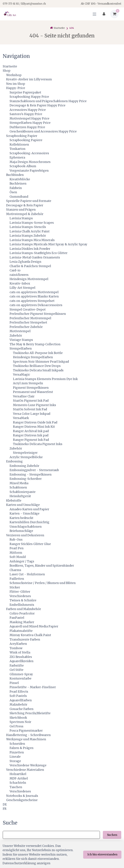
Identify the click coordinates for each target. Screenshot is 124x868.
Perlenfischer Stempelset (28, 322)
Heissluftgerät (20, 496)
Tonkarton (18, 149)
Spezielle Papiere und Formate (29, 201)
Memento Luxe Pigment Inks (35, 405)
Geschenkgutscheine (22, 800)
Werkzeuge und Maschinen (26, 739)
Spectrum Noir (20, 722)
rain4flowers (19, 275)
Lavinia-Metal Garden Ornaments (35, 257)
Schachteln (18, 783)
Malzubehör (18, 705)
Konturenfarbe (20, 678)
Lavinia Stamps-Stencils (28, 227)
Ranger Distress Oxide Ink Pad (35, 422)
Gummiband (19, 197)
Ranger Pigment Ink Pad (31, 440)
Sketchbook (18, 718)
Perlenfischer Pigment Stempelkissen (38, 314)
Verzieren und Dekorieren (25, 535)
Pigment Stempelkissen (31, 388)
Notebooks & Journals (22, 796)
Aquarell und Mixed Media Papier (34, 626)
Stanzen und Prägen (21, 210)
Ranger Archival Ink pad (31, 431)
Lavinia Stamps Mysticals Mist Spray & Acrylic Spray (48, 244)
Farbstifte (17, 666)
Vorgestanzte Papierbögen (29, 171)
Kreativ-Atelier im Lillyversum (29, 79)
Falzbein (16, 188)
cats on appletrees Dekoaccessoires (36, 305)
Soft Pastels (18, 696)
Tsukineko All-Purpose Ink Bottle (38, 353)
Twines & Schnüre (23, 600)
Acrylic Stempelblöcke (26, 457)
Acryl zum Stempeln (28, 383)
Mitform (16, 553)
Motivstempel (20, 331)
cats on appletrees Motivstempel (34, 292)
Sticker (15, 587)
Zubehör (16, 336)
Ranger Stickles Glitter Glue (30, 544)
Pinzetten (17, 752)
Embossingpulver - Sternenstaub (34, 470)
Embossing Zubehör (24, 466)
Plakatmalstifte (21, 631)
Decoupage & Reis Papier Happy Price (37, 105)
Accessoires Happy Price (28, 110)
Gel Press (16, 726)
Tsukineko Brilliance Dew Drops (37, 366)
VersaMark (21, 418)
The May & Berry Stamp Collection (35, 344)
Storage (15, 761)
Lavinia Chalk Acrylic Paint (30, 231)
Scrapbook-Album (23, 166)
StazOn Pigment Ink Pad (31, 401)
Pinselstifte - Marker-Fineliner (33, 687)
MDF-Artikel (19, 778)
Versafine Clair (24, 396)
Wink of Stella (20, 652)
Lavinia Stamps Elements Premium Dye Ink (45, 379)
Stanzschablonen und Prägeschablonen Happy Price (48, 101)
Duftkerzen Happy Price (27, 127)
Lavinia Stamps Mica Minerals (32, 240)
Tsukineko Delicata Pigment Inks (38, 444)
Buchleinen (18, 184)
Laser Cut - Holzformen (27, 574)
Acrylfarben (18, 644)
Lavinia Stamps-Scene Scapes (32, 223)
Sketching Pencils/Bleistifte (30, 713)
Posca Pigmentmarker (26, 731)
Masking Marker (22, 622)
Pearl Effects (19, 692)
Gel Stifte (16, 670)
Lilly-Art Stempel (22, 288)
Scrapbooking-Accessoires (29, 153)
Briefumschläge (21, 531)
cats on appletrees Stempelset (32, 301)
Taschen (16, 787)
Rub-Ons (16, 540)
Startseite (10, 66)
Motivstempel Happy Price (29, 119)
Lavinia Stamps (21, 218)
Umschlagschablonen (26, 527)
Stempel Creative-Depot (28, 310)
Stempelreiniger (25, 453)
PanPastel (17, 618)
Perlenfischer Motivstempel (30, 318)
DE (5, 804)
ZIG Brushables (21, 657)
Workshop (14, 75)
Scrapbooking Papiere (26, 140)
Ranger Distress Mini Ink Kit (34, 427)
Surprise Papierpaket (25, 92)
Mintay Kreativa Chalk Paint (30, 635)
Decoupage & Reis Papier (25, 205)
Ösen (13, 192)
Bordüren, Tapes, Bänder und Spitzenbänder (42, 566)
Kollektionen (19, 145)
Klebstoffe (14, 501)
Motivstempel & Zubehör (25, 214)
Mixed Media (19, 483)
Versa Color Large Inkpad (32, 414)
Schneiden (17, 744)
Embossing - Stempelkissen (31, 475)
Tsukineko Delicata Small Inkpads (38, 370)
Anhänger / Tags (22, 561)
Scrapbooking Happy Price (29, 97)
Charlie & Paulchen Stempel (30, 266)
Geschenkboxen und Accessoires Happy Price (43, 131)
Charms (15, 570)
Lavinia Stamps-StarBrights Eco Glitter (39, 253)
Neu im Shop (16, 84)
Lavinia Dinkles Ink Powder (30, 249)
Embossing (14, 461)
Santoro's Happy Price (26, 114)
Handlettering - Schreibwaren (28, 735)
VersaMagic (22, 375)
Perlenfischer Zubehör (26, 327)
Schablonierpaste (23, 492)
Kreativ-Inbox (20, 283)
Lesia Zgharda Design (25, 262)
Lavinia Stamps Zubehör (28, 236)
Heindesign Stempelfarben (33, 357)
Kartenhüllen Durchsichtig (29, 522)
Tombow (16, 648)
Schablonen (18, 487)
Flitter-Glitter (20, 592)
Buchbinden (15, 175)
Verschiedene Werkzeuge (28, 765)
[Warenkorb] (114, 14)
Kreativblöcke (20, 179)
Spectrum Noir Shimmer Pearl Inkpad (41, 362)
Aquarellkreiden (22, 661)
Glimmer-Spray (21, 674)
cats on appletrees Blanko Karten (34, 296)
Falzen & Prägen (22, 748)
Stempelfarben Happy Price (30, 123)
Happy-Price (16, 88)
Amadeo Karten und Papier (29, 509)
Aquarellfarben (21, 700)
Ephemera (17, 157)
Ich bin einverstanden (102, 854)
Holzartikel (18, 774)
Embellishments (22, 605)
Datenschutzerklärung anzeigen (26, 863)
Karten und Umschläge (23, 505)
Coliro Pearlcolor (22, 613)
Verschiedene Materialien (25, 770)
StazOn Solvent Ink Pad (30, 409)
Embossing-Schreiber (26, 479)
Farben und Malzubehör (24, 609)
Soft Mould (18, 557)
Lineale (15, 757)
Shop (7, 71)
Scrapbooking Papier (22, 136)
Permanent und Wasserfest (33, 392)
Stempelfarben (21, 349)
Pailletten (17, 579)
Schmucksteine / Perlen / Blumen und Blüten (43, 583)
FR (5, 809)
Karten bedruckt (21, 518)
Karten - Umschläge (25, 514)
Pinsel (14, 683)
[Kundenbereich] (104, 14)
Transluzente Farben (25, 640)
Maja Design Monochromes (30, 162)
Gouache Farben (22, 709)
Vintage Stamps (21, 340)
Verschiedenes (20, 596)
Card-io (15, 270)
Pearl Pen (17, 548)
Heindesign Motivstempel (29, 279)
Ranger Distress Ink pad (31, 435)
